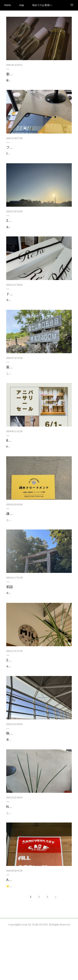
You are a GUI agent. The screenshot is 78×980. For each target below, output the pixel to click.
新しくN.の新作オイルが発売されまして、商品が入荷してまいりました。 (39, 83)
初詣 (10, 614)
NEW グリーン (17, 847)
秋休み (11, 769)
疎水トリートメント (21, 536)
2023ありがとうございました (28, 691)
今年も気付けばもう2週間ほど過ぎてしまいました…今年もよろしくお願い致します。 (38, 622)
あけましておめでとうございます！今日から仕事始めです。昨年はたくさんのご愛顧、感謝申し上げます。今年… (39, 234)
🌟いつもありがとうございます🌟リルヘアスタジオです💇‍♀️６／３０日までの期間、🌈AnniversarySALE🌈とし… (38, 933)
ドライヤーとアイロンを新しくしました (36, 303)
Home (7, 5)
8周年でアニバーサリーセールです (32, 458)
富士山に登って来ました (25, 381)
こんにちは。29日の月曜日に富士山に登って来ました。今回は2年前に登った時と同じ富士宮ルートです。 (39, 389)
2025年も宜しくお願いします (28, 225)
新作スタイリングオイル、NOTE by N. (35, 74)
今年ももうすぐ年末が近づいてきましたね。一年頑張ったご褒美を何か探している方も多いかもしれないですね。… (39, 311)
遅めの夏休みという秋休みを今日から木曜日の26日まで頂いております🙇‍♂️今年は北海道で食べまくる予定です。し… (39, 778)
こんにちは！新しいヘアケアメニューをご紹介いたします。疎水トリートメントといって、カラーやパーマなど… (39, 545)
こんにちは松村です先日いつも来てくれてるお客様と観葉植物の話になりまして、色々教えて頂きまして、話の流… (39, 855)
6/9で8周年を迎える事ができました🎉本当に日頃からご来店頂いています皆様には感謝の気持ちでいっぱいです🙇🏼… (39, 467)
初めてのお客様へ (42, 5)
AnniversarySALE (19, 925)
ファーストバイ (18, 152)
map (22, 5)
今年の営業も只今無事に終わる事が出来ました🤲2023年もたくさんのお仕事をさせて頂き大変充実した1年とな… (38, 700)
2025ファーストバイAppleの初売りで (27, 158)
